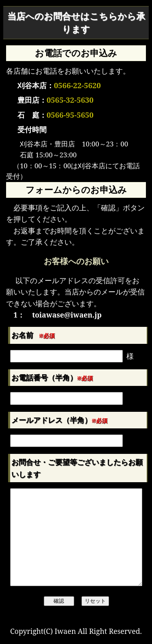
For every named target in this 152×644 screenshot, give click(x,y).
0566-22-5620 (77, 85)
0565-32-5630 (70, 100)
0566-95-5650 (70, 115)
